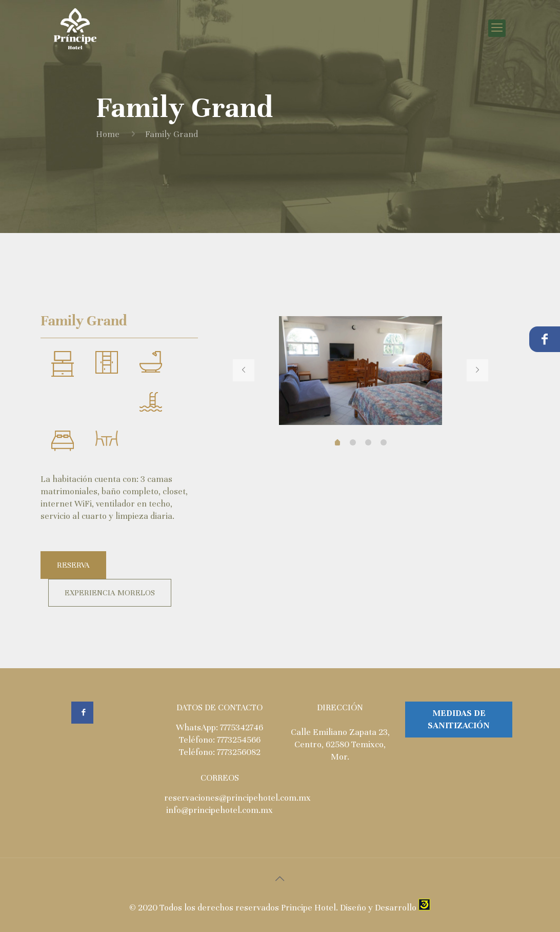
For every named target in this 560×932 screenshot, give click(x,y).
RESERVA (73, 565)
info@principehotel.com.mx (219, 810)
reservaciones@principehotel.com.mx (237, 798)
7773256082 (239, 752)
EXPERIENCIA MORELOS (110, 593)
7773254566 (239, 740)
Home (108, 134)
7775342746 (242, 727)
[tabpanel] (361, 371)
